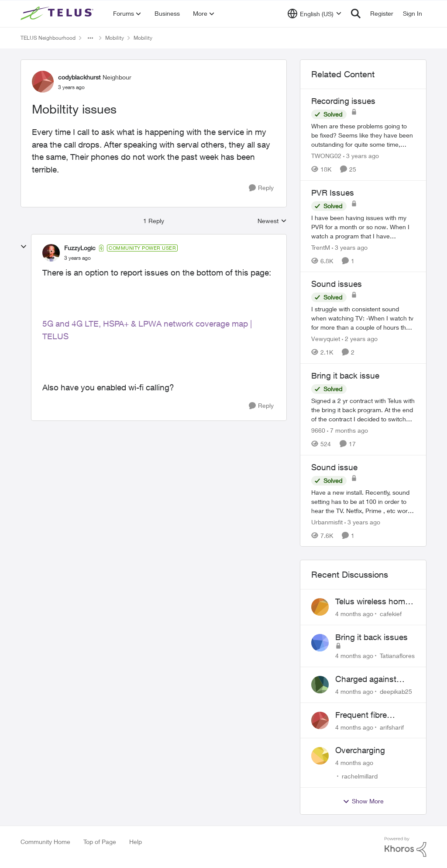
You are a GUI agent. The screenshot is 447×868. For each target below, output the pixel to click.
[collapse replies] (24, 247)
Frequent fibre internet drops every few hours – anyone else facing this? (372, 715)
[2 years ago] (360, 339)
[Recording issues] (363, 135)
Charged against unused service (366, 679)
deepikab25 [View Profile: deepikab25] (396, 691)
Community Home (45, 842)
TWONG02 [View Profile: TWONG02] (326, 156)
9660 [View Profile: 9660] (318, 430)
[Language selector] (315, 14)
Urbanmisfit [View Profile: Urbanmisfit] (327, 522)
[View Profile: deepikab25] (320, 685)
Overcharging (360, 750)
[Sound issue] (363, 501)
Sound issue (334, 467)
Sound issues (337, 284)
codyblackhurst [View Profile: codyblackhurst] (79, 77)
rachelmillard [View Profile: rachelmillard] (360, 776)
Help (136, 842)
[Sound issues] (363, 318)
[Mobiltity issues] (77, 258)
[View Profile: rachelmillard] (320, 756)
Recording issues (343, 101)
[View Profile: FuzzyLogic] (51, 253)
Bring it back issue (345, 375)
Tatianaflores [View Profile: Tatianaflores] (397, 656)
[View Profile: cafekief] (320, 607)
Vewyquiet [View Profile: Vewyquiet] (326, 339)
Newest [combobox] (272, 221)
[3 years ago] (361, 156)
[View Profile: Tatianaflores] (320, 643)
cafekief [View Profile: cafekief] (391, 614)
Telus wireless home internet (372, 602)
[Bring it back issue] (363, 410)
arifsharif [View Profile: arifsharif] (392, 727)
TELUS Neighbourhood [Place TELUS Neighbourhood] (48, 38)
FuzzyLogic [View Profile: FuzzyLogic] (80, 248)
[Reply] (261, 188)
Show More (363, 801)
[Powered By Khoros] (406, 847)
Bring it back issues (371, 637)
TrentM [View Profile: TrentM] (321, 247)
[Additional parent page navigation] (90, 38)
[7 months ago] (347, 430)
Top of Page (100, 842)
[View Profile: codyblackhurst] (43, 82)
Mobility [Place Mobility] (115, 38)
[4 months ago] (354, 614)
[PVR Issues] (363, 226)
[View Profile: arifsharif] (320, 720)
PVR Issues (333, 193)
